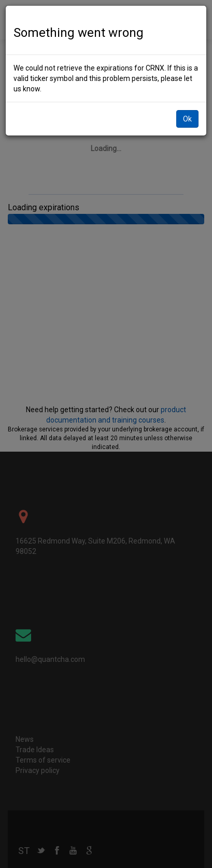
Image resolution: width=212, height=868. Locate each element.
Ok (187, 111)
